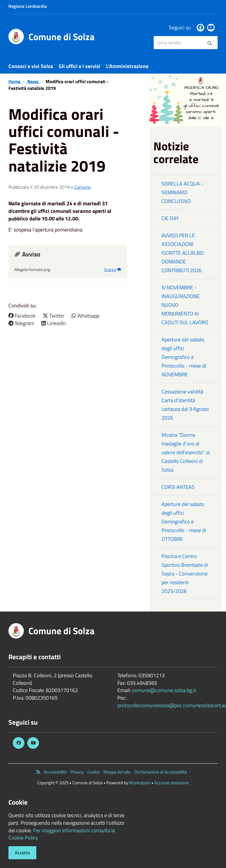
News (34, 81)
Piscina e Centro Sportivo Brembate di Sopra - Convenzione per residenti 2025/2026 (185, 574)
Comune (82, 187)
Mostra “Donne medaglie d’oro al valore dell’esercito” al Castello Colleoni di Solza (186, 452)
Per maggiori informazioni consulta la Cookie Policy (62, 834)
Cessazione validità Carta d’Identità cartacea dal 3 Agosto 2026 (185, 405)
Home (15, 81)
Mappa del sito (117, 772)
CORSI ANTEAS (178, 487)
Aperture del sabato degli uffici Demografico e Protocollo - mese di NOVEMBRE (184, 357)
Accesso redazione (172, 783)
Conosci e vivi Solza (31, 66)
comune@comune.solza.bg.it (164, 690)
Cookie (94, 772)
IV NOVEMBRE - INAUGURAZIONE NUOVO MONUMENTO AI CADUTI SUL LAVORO (185, 305)
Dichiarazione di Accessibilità (160, 772)
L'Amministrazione (127, 66)
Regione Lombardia (28, 6)
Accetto (22, 853)
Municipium (140, 783)
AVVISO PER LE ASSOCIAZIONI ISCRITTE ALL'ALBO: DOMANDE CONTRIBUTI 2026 (183, 253)
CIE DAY (170, 218)
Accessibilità (55, 772)
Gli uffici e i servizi (79, 66)
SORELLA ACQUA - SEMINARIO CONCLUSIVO (182, 192)
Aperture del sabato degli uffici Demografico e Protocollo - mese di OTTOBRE (184, 522)
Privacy (77, 772)
